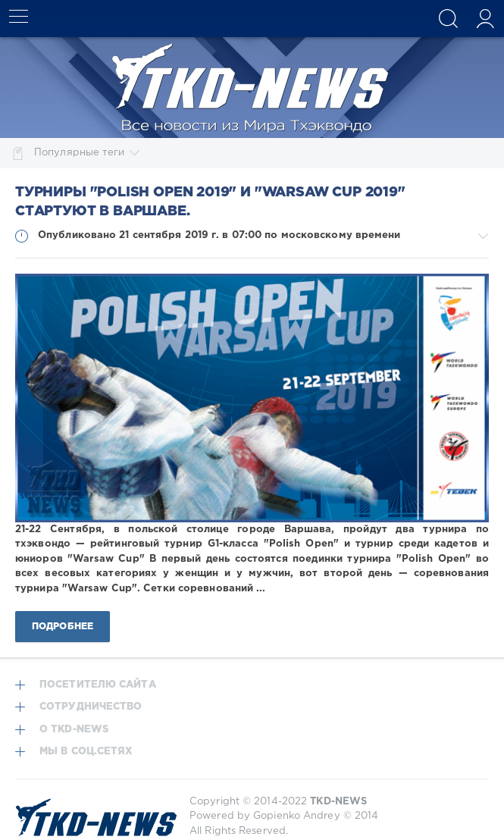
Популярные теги (87, 154)
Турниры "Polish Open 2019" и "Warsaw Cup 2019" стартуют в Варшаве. (210, 202)
